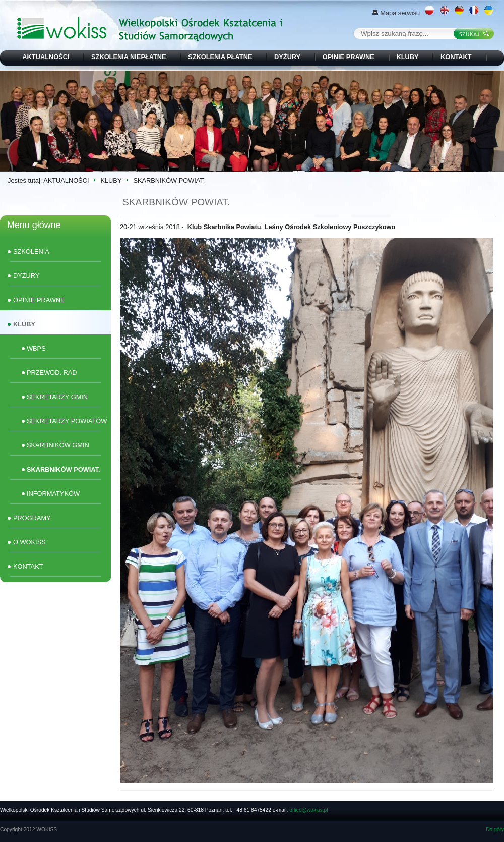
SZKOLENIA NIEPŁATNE (129, 57)
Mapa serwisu (396, 13)
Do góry (495, 830)
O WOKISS (29, 542)
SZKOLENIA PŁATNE (220, 57)
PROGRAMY (32, 518)
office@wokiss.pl (308, 810)
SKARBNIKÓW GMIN (58, 445)
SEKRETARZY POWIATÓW (67, 421)
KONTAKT (456, 57)
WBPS (36, 348)
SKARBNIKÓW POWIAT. (64, 469)
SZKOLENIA (31, 251)
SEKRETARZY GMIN (57, 397)
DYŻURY (287, 57)
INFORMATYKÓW (53, 494)
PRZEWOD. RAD (52, 373)
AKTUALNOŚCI (46, 57)
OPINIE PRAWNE (349, 57)
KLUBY (407, 57)
